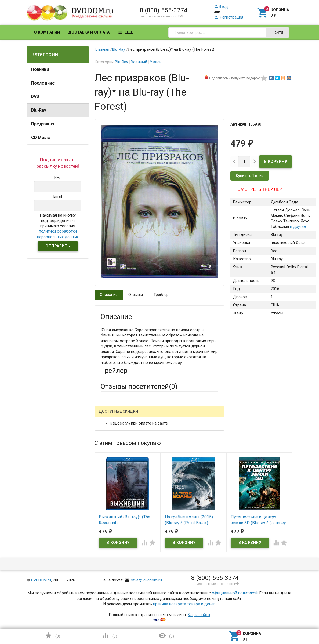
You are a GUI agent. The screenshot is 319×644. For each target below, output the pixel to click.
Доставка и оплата (89, 32)
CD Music (41, 138)
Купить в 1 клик (250, 176)
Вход (221, 7)
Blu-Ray (39, 110)
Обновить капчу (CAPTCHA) (168, 588)
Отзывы (136, 295)
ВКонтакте (168, 415)
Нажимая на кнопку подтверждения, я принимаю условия (58, 226)
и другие (297, 227)
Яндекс (201, 415)
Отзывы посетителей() (139, 386)
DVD (35, 96)
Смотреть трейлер (260, 189)
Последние (43, 83)
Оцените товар (114, 499)
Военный (139, 62)
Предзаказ (43, 124)
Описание (109, 295)
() (52, 636)
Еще (126, 32)
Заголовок (110, 479)
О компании (47, 32)
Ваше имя (110, 434)
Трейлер (161, 295)
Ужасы (156, 62)
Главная (102, 50)
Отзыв (106, 508)
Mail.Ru (135, 415)
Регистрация (229, 17)
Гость (108, 415)
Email (105, 454)
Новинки (40, 69)
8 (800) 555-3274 (164, 10)
